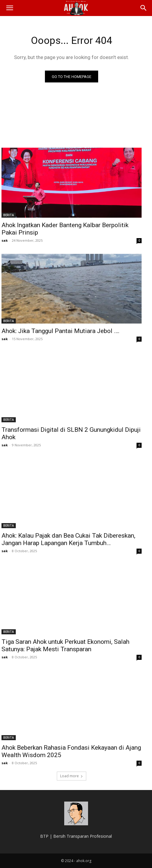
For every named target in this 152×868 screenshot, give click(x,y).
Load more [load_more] (72, 776)
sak (5, 240)
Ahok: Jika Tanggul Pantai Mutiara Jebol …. (61, 331)
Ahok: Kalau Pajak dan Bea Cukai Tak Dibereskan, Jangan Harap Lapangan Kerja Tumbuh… (68, 539)
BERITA (9, 215)
